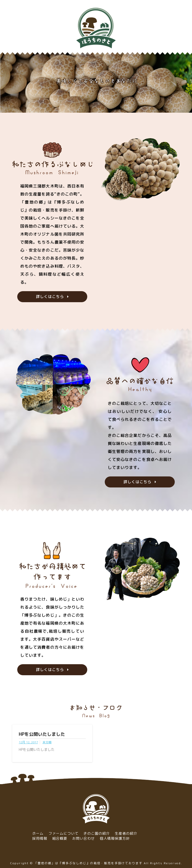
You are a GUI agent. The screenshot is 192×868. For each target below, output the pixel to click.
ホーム (38, 833)
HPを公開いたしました (42, 734)
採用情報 (40, 838)
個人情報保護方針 (115, 838)
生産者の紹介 (126, 833)
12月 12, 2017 (28, 742)
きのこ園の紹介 (97, 833)
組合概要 (60, 838)
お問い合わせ (83, 838)
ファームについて (63, 833)
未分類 (47, 742)
